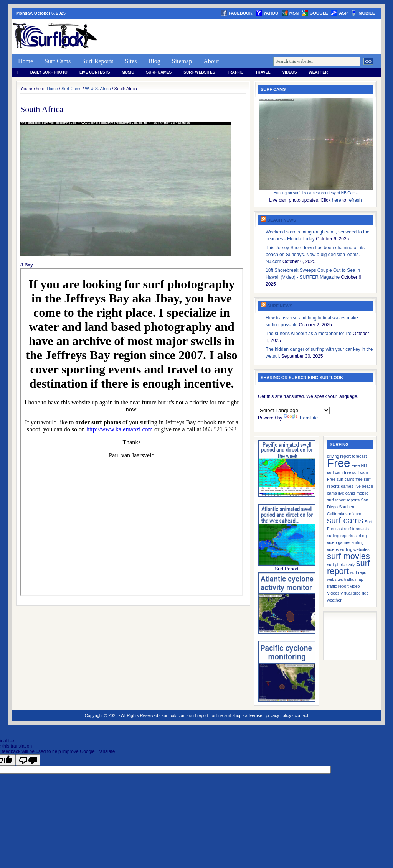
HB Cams (349, 193)
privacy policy (278, 715)
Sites (131, 61)
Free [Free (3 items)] (339, 463)
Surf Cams (58, 61)
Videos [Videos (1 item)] (333, 593)
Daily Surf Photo (49, 72)
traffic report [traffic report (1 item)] (338, 586)
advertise (254, 715)
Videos (290, 72)
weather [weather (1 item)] (334, 600)
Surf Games (159, 72)
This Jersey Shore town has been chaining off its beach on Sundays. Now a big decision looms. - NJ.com (315, 255)
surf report (198, 715)
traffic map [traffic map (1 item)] (354, 579)
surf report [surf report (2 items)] (348, 567)
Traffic (235, 72)
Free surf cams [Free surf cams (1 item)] (341, 479)
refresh (354, 200)
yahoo (271, 13)
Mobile (367, 13)
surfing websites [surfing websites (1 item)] (355, 549)
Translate (301, 418)
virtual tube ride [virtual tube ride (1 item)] (355, 593)
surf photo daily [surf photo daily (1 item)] (341, 564)
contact (301, 715)
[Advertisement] (241, 37)
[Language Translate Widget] (294, 410)
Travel (263, 72)
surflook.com (173, 715)
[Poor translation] (28, 760)
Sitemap (182, 61)
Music (128, 72)
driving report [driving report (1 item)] (339, 456)
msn (294, 13)
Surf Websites (199, 72)
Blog (154, 61)
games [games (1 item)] (347, 486)
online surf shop (227, 715)
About (211, 61)
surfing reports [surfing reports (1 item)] (340, 536)
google (319, 13)
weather (318, 72)
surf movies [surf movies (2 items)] (348, 556)
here (337, 200)
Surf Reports (98, 61)
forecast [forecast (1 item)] (360, 456)
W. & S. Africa (98, 89)
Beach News (282, 220)
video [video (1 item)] (355, 586)
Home (26, 61)
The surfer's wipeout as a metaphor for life (309, 334)
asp (343, 13)
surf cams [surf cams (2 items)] (345, 520)
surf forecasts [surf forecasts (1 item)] (357, 529)
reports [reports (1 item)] (353, 500)
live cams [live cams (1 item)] (347, 493)
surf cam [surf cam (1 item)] (353, 514)
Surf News (280, 306)
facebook (240, 13)
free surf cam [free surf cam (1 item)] (356, 472)
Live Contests (95, 72)
